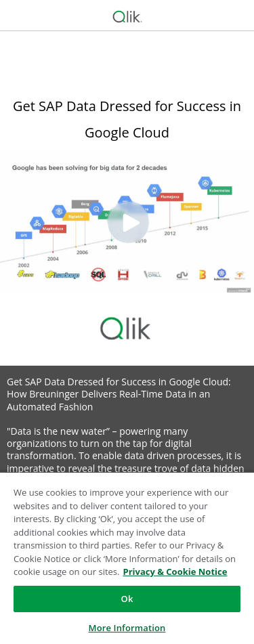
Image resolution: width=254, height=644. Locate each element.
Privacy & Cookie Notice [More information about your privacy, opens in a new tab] (175, 572)
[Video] (127, 221)
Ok (127, 599)
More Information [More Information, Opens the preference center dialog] (127, 628)
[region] (127, 558)
